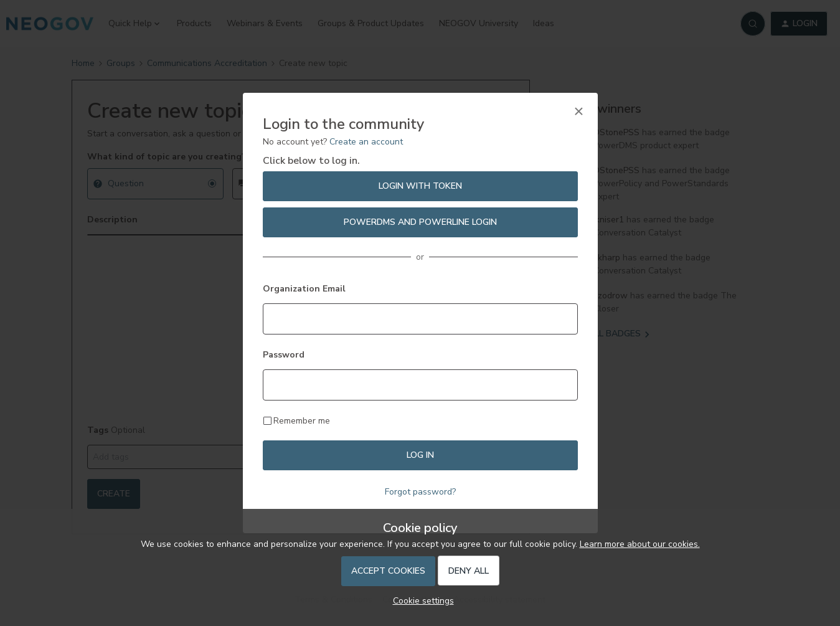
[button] (420, 601)
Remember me (302, 421)
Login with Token (420, 186)
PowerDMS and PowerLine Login (420, 222)
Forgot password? (420, 492)
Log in (420, 455)
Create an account (366, 142)
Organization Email (304, 289)
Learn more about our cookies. (640, 544)
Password (284, 355)
